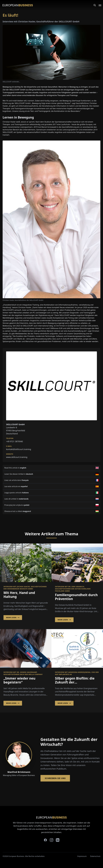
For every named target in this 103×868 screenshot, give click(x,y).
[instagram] (51, 840)
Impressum (82, 856)
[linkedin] (58, 840)
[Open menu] (99, 5)
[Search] (95, 5)
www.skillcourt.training (17, 457)
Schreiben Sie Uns (55, 778)
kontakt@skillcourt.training (19, 449)
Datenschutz (95, 856)
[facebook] (45, 840)
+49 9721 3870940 (15, 441)
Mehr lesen (13, 618)
